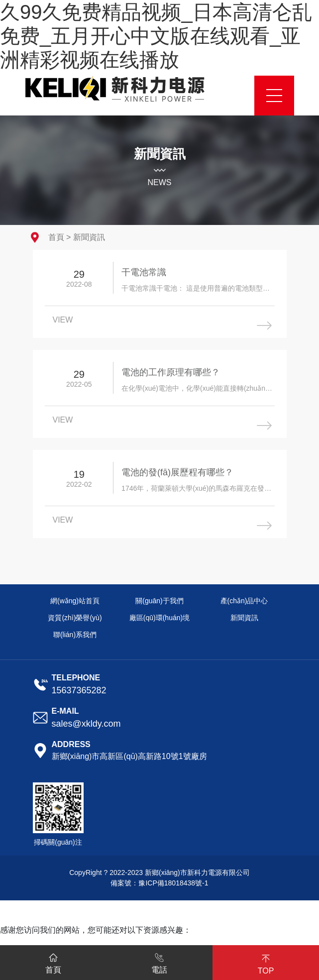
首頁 (56, 237)
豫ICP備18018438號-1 (173, 883)
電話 (159, 962)
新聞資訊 (89, 237)
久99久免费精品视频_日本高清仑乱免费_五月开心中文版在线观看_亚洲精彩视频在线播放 (156, 36)
